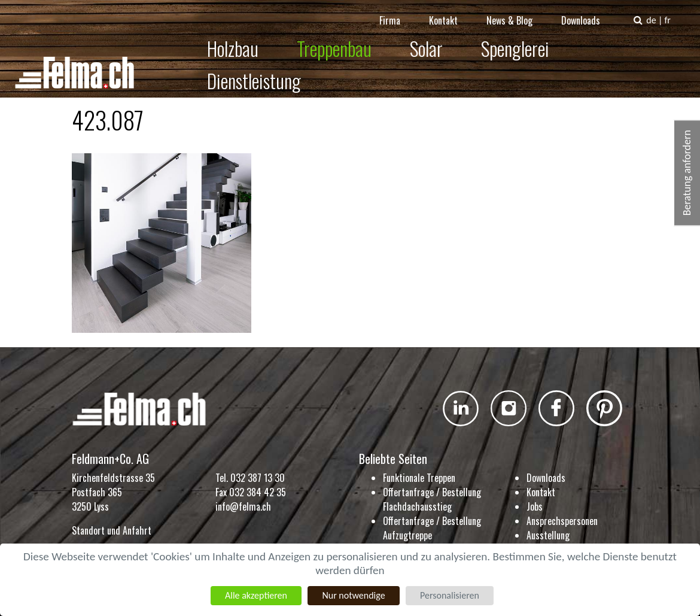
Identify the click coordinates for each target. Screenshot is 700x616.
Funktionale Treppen (419, 478)
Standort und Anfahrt (112, 530)
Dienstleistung (634, 40)
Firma (398, 12)
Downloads (589, 12)
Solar (426, 40)
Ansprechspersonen (562, 521)
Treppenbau (334, 40)
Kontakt (452, 12)
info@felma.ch (243, 506)
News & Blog (518, 12)
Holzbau (232, 40)
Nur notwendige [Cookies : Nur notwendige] (353, 595)
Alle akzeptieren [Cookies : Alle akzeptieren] (256, 595)
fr (675, 12)
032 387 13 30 (258, 478)
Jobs (535, 506)
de (659, 12)
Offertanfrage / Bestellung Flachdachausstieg (432, 499)
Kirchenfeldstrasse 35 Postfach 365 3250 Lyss (113, 492)
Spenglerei (515, 40)
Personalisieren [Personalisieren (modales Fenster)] (450, 595)
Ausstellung (548, 535)
